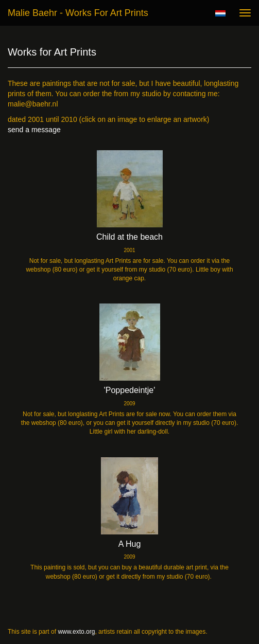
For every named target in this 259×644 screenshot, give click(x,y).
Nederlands (220, 13)
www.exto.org (76, 632)
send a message (34, 130)
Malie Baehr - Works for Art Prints (78, 13)
